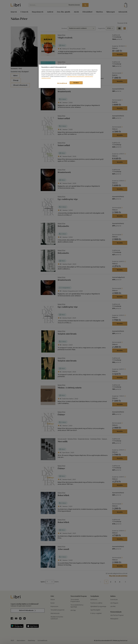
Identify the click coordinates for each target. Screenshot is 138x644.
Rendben (76, 83)
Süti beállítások (62, 83)
